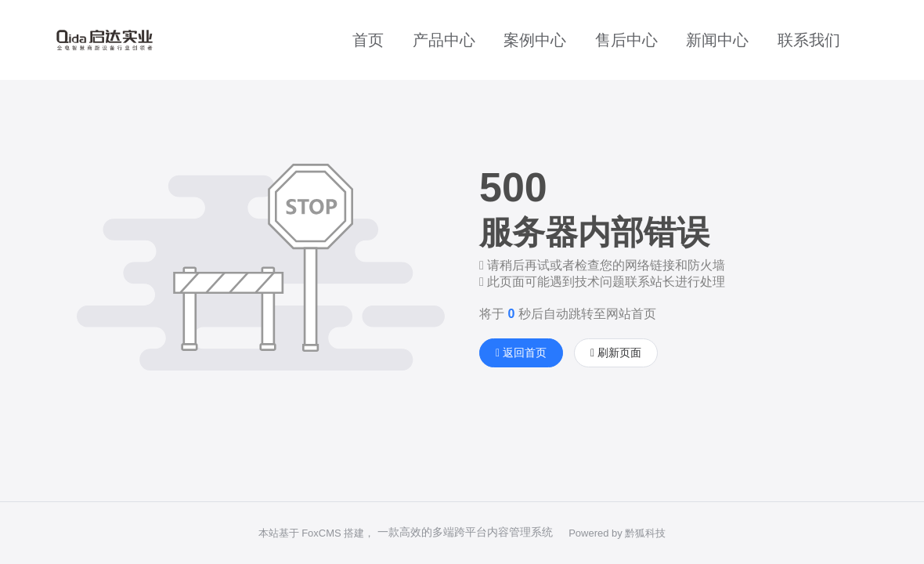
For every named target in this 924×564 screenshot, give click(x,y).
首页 (368, 40)
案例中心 (535, 40)
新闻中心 (717, 40)
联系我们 (809, 40)
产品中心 (444, 40)
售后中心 (626, 40)
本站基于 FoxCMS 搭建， (317, 533)
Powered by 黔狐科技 (617, 533)
